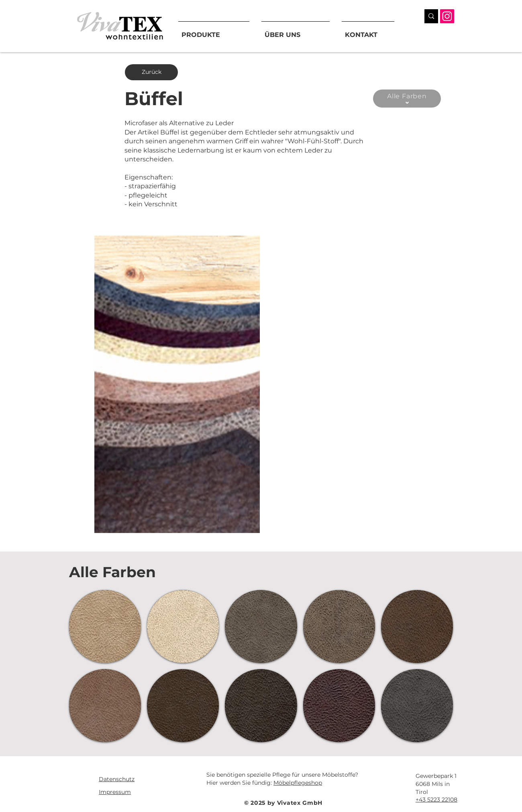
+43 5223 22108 (436, 800)
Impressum (115, 792)
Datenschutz (117, 779)
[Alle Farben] (407, 99)
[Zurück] (151, 72)
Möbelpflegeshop (298, 783)
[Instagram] (447, 16)
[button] (177, 384)
